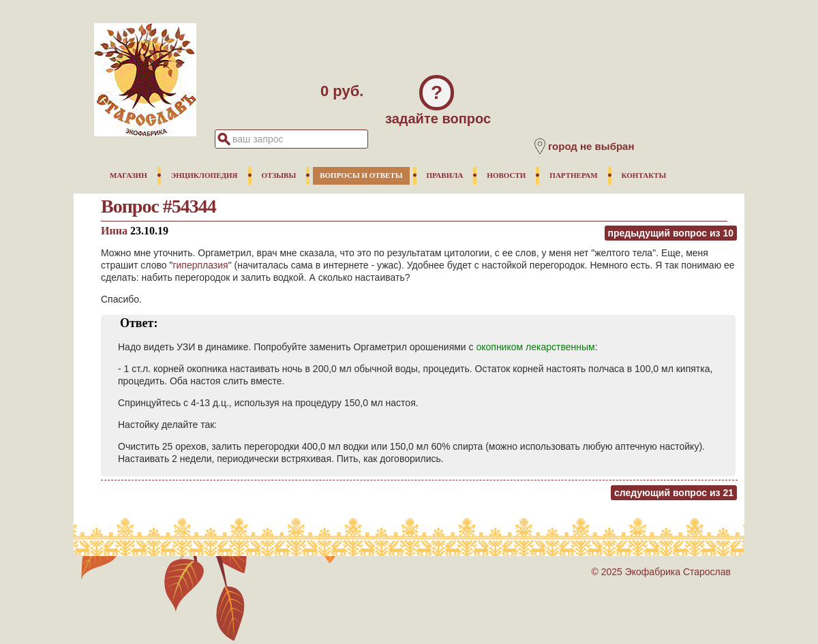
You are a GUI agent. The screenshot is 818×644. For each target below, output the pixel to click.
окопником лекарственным (535, 347)
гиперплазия (200, 265)
